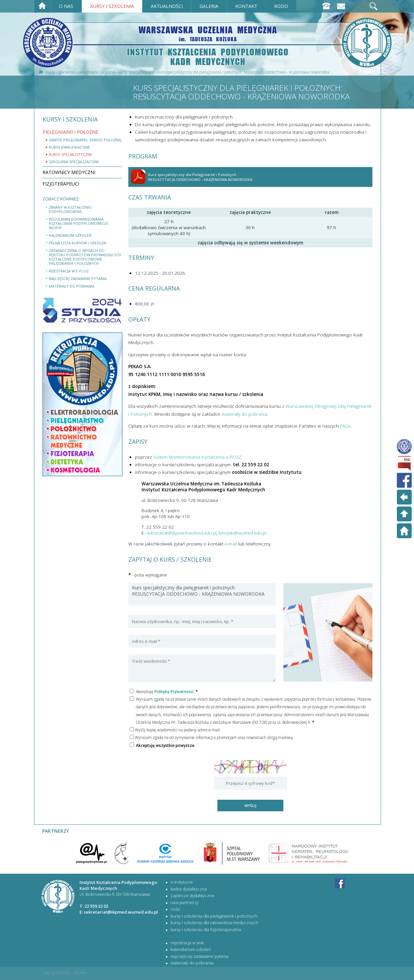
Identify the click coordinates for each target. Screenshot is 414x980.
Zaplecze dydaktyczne (192, 895)
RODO (175, 909)
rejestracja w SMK (187, 943)
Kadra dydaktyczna (189, 889)
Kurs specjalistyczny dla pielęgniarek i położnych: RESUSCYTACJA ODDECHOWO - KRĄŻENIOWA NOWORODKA (202, 594)
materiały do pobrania (72, 286)
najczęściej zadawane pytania (78, 279)
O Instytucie (182, 882)
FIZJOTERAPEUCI (61, 184)
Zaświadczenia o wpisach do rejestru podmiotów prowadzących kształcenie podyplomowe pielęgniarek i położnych (85, 257)
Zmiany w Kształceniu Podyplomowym (70, 209)
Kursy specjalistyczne (136, 72)
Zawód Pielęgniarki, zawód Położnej (85, 140)
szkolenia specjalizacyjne (74, 162)
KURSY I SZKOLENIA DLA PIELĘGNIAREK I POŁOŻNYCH (214, 916)
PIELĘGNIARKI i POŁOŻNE (96, 72)
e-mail (231, 544)
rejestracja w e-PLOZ (69, 271)
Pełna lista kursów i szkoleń (78, 243)
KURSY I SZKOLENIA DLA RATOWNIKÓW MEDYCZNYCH (214, 923)
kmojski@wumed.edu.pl (243, 533)
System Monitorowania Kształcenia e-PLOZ (197, 457)
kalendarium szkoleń (70, 235)
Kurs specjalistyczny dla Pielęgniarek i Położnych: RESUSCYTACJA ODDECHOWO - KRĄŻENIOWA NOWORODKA (243, 72)
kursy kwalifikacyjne (69, 147)
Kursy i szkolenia (60, 72)
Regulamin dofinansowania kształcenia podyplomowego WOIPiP (79, 223)
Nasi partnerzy (185, 902)
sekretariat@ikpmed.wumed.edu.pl (181, 533)
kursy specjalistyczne (70, 154)
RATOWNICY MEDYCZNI (69, 172)
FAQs (345, 426)
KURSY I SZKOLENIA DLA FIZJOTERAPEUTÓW (206, 929)
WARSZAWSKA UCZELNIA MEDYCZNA (208, 33)
